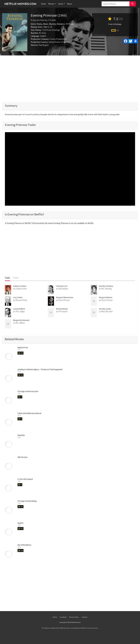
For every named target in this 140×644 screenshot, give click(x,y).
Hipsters (20, 523)
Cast (7, 278)
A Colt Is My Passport (25, 479)
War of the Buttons (24, 545)
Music (46, 24)
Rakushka (21, 435)
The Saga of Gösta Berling (27, 501)
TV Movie (70, 24)
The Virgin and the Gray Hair (28, 391)
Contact (85, 617)
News (70, 4)
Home (44, 4)
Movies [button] (51, 4)
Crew (16, 278)
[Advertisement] (70, 79)
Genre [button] (61, 4)
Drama (40, 24)
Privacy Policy (74, 617)
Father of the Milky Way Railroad (29, 413)
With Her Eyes (22, 457)
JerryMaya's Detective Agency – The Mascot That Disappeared (40, 369)
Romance (61, 24)
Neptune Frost (23, 348)
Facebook (63, 617)
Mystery (52, 24)
